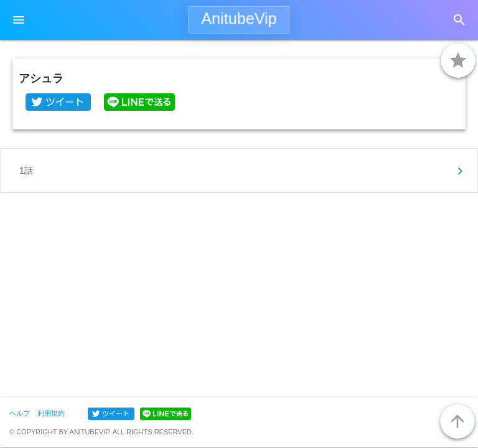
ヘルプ (20, 413)
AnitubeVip (239, 19)
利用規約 (51, 413)
